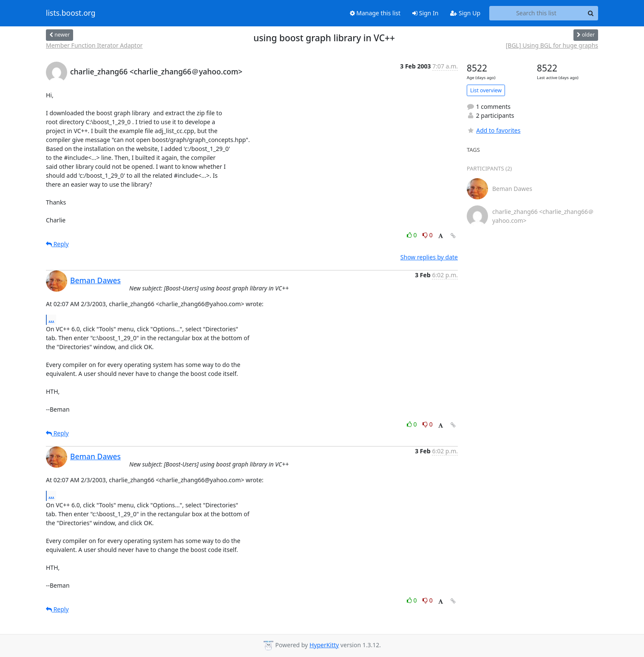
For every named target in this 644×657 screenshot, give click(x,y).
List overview (486, 90)
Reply (57, 244)
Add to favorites (494, 130)
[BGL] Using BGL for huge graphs (552, 45)
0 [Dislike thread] (428, 235)
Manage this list (375, 13)
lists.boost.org (71, 13)
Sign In (425, 13)
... (51, 319)
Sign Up (465, 13)
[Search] (590, 13)
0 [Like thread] (413, 235)
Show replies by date (429, 257)
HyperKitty (324, 645)
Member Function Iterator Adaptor (94, 45)
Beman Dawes (95, 280)
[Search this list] (536, 13)
